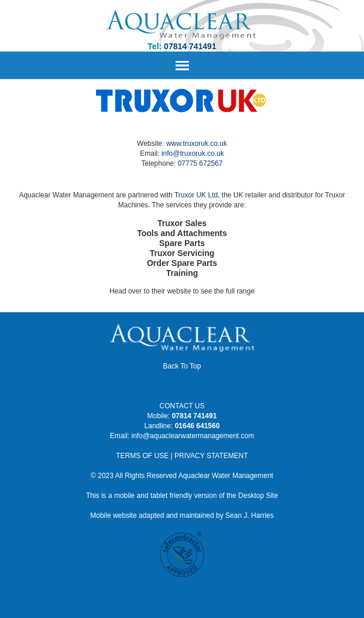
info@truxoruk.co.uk (193, 153)
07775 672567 (200, 163)
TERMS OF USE (142, 456)
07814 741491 (190, 46)
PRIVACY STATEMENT (211, 456)
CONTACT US (182, 406)
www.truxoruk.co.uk (197, 144)
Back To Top (182, 366)
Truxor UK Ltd (196, 195)
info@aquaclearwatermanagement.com (193, 436)
